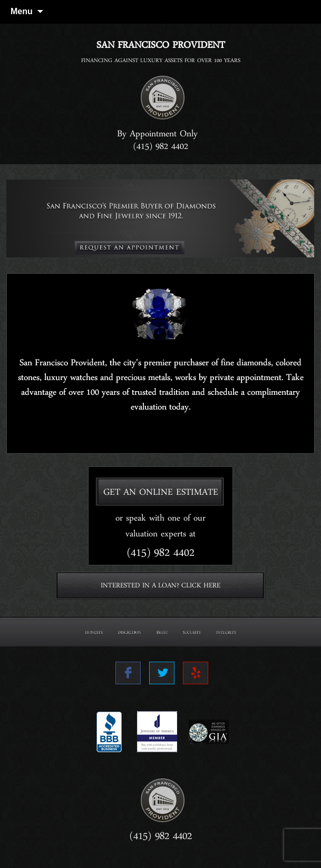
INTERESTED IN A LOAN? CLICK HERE (160, 587)
